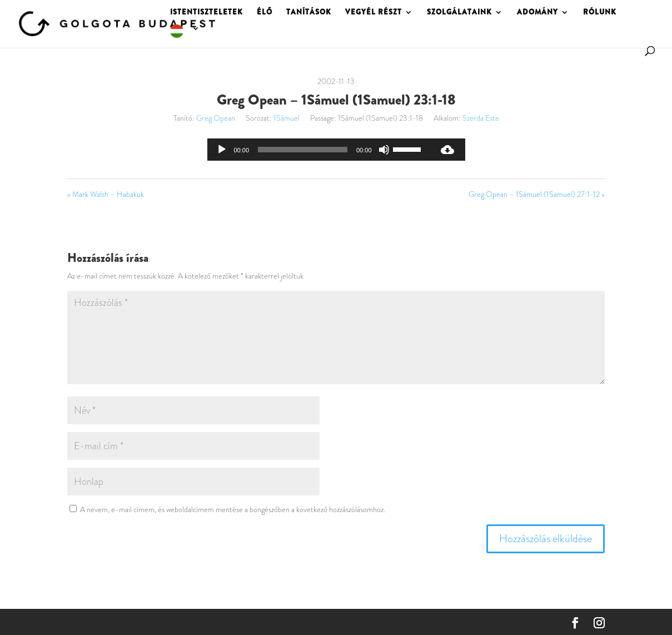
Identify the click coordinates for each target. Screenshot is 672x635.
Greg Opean (216, 118)
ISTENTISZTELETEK (206, 13)
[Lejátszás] (222, 150)
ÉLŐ (265, 13)
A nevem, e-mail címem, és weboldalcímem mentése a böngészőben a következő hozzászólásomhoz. (233, 509)
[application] (318, 150)
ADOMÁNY (537, 13)
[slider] (303, 150)
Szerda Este (481, 118)
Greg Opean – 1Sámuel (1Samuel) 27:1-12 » (537, 194)
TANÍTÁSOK (309, 13)
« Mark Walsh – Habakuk (106, 194)
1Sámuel (287, 118)
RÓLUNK (600, 13)
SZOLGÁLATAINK (459, 13)
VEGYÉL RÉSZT (374, 13)
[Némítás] (384, 150)
